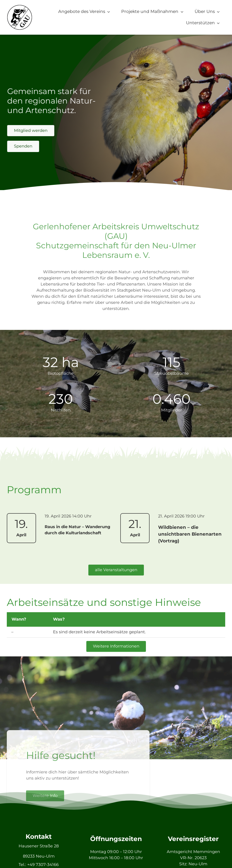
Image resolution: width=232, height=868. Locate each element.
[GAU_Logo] (20, 7)
